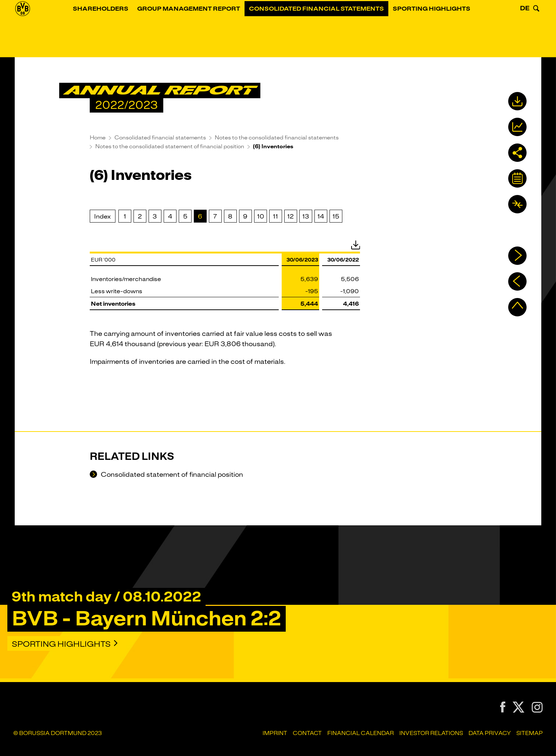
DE (525, 31)
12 (291, 216)
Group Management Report (199, 31)
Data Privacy (490, 733)
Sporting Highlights (442, 31)
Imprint (275, 733)
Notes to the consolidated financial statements (277, 138)
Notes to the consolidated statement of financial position (170, 146)
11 (275, 216)
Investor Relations (431, 733)
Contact (307, 733)
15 (336, 216)
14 (321, 216)
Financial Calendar (361, 733)
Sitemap (530, 733)
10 (261, 216)
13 (306, 216)
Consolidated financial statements (327, 31)
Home (98, 138)
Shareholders (111, 31)
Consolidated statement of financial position (171, 475)
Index (102, 216)
